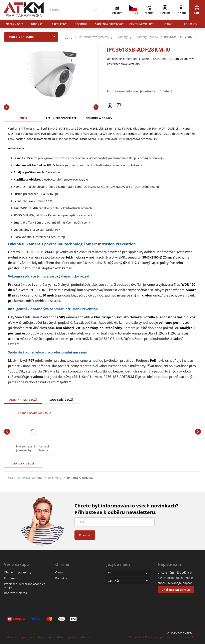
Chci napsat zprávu (176, 590)
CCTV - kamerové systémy (25, 478)
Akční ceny (59, 24)
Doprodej (81, 24)
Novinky (37, 24)
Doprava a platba (16, 593)
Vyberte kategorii (33, 37)
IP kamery (55, 478)
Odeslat (85, 535)
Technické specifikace (61, 118)
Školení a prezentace (110, 24)
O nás (168, 24)
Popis (23, 118)
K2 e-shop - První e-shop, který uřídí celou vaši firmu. (165, 637)
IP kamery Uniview (80, 478)
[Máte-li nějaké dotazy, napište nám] (119, 105)
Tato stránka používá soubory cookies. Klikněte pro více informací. (49, 637)
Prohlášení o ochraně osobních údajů (25, 586)
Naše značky (14, 24)
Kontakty (191, 24)
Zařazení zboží (23, 463)
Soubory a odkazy (99, 118)
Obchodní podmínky (18, 572)
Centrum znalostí (142, 24)
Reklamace (11, 578)
